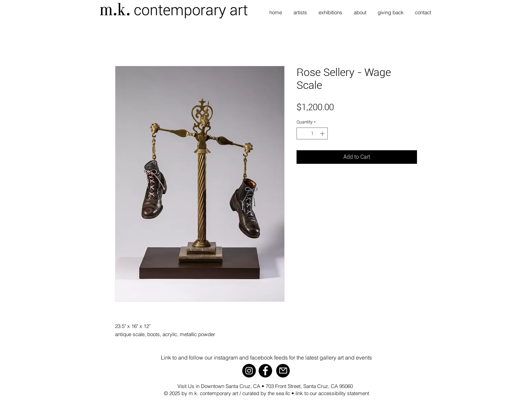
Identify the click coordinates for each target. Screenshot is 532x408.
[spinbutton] (312, 134)
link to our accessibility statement (332, 393)
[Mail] (283, 371)
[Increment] (323, 134)
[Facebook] (265, 371)
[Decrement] (302, 134)
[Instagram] (249, 371)
